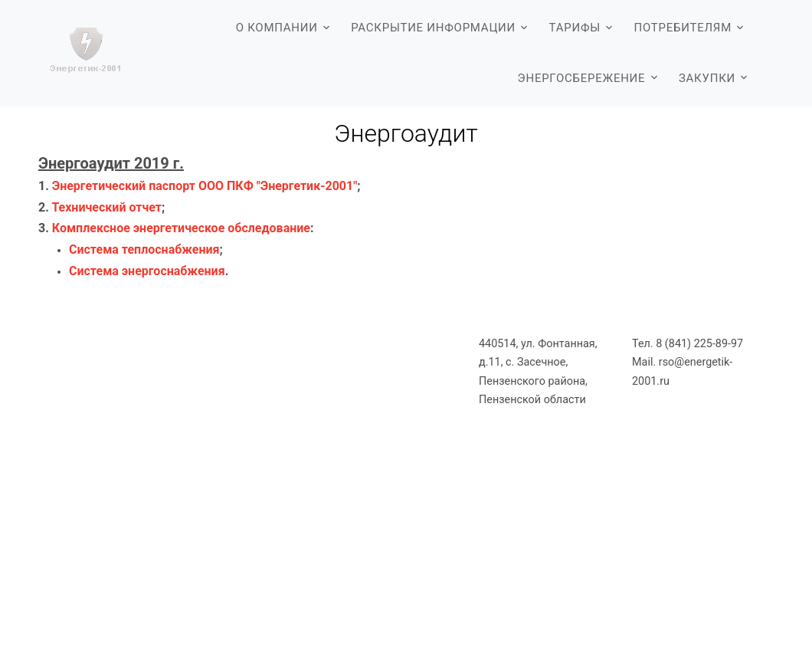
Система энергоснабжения (147, 271)
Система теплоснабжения (144, 249)
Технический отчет (106, 207)
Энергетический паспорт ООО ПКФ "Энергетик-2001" (205, 186)
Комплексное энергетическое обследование (181, 228)
